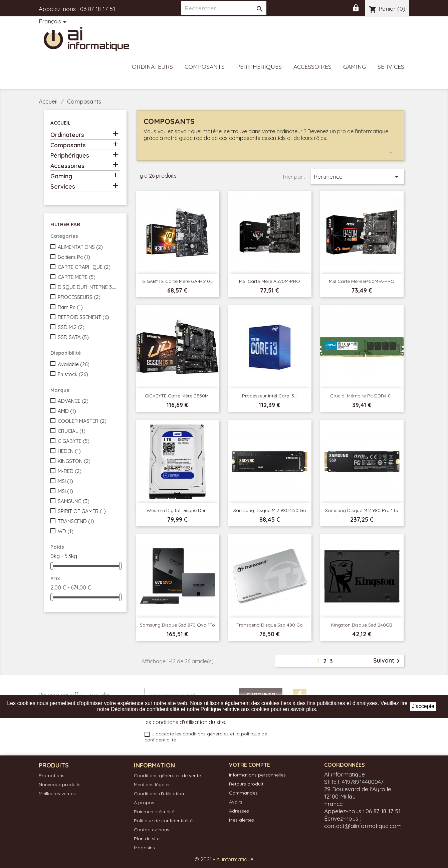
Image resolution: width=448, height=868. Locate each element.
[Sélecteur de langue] (54, 22)
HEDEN (69, 451)
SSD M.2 (71, 327)
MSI (65, 481)
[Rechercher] (224, 8)
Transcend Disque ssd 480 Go (270, 625)
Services (391, 66)
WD (66, 531)
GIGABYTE (74, 441)
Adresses (239, 811)
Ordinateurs (152, 66)
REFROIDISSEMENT (83, 317)
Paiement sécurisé (154, 812)
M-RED (70, 471)
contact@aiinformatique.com (363, 826)
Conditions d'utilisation (159, 794)
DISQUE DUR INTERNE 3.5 (87, 287)
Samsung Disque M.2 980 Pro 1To (362, 510)
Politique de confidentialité (163, 821)
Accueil (60, 123)
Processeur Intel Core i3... (270, 396)
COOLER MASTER (82, 421)
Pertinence (357, 177)
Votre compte (250, 765)
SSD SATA (73, 337)
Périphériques (259, 66)
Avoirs (236, 802)
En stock (73, 374)
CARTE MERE (77, 277)
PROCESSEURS (79, 297)
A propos (144, 803)
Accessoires (312, 66)
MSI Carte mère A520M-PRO (270, 281)
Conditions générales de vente (167, 775)
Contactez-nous (152, 830)
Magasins (144, 848)
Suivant (388, 661)
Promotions (52, 775)
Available (74, 364)
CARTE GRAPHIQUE (84, 267)
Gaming (355, 66)
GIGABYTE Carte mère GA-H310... (178, 281)
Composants (205, 66)
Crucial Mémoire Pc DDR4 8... (362, 396)
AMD (67, 411)
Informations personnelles (257, 775)
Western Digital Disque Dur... (177, 510)
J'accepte (423, 706)
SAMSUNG (74, 501)
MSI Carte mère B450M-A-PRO (362, 281)
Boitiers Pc (74, 257)
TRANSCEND (76, 521)
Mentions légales (152, 785)
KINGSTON (74, 461)
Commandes (243, 793)
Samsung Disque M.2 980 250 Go (270, 510)
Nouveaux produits (60, 785)
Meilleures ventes (57, 794)
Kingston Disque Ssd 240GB (362, 625)
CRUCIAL (72, 431)
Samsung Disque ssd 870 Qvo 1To (177, 625)
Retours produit (246, 784)
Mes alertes (242, 820)
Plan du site (147, 839)
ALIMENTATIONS (80, 247)
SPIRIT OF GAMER (82, 511)
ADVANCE (73, 401)
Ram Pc (70, 307)
